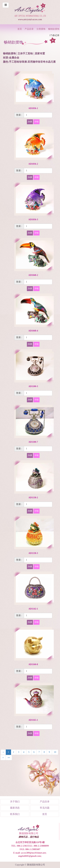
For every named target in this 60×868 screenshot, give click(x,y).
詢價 (30, 122)
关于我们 (15, 802)
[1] (38, 115)
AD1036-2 (33, 164)
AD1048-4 (33, 331)
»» (9, 757)
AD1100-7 (33, 442)
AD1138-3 (33, 553)
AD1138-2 (33, 498)
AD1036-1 (33, 108)
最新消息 (15, 808)
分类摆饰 (41, 29)
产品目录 (29, 29)
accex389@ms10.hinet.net (33, 853)
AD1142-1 (33, 609)
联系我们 (15, 814)
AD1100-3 (33, 386)
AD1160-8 (33, 664)
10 (55, 752)
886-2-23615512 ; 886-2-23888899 (33, 846)
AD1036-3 (33, 220)
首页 (20, 29)
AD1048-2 (33, 275)
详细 (36, 122)
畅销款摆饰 (54, 29)
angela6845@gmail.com (29, 856)
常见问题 (45, 808)
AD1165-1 (33, 720)
